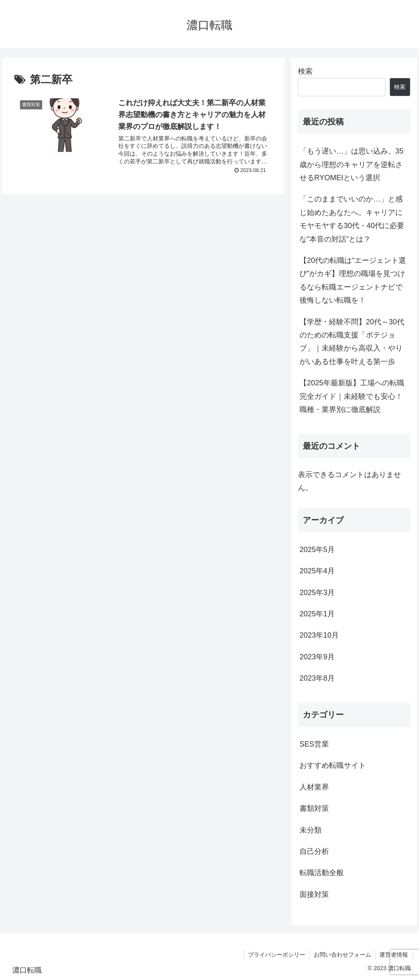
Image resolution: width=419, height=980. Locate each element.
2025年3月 (317, 593)
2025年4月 (317, 571)
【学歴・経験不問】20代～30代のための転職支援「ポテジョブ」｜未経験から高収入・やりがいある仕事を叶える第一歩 (352, 342)
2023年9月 (317, 657)
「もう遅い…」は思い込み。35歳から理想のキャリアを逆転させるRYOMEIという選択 (351, 164)
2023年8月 (317, 678)
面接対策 (314, 894)
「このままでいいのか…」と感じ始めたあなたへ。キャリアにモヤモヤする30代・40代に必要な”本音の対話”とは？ (352, 219)
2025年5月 (317, 550)
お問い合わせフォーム (342, 955)
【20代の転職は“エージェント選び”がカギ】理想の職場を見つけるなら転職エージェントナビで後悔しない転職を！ (353, 280)
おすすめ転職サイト (333, 765)
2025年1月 (317, 614)
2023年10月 (319, 635)
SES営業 (314, 744)
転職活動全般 (322, 873)
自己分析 (314, 851)
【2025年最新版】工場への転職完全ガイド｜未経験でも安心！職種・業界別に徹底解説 (352, 396)
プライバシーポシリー (276, 955)
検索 (305, 71)
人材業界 (314, 787)
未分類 (311, 830)
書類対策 (314, 808)
